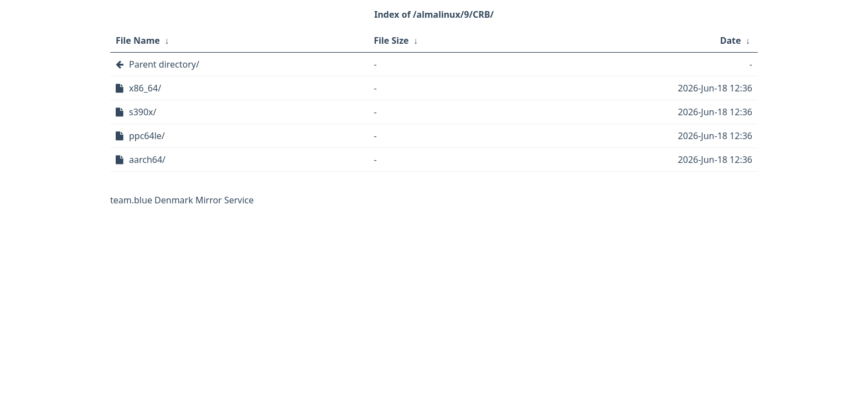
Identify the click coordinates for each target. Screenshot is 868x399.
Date (731, 40)
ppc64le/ (147, 136)
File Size (391, 40)
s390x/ (143, 112)
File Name (138, 40)
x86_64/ (145, 88)
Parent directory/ (164, 64)
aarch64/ (147, 160)
